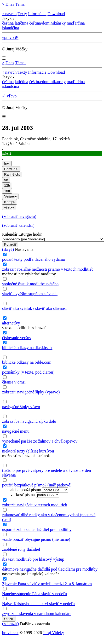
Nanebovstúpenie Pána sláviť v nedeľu (34, 594)
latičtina (21, 23)
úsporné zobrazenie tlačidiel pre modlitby (37, 529)
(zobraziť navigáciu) (19, 216)
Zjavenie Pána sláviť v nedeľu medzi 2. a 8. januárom (47, 584)
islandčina (11, 28)
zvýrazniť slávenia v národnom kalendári (36, 614)
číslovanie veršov (17, 338)
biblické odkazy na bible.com (27, 362)
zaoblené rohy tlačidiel (21, 549)
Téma (20, 4)
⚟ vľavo (9, 96)
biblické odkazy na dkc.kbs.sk (27, 348)
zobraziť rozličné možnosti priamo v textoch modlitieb (48, 269)
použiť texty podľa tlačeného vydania (33, 259)
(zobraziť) (11, 624)
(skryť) (8, 249)
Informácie (37, 14)
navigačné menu (16, 431)
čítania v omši (14, 382)
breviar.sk (10, 633)
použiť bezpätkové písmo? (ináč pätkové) (37, 485)
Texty (22, 14)
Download (56, 14)
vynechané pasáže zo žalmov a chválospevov (40, 441)
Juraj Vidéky (53, 633)
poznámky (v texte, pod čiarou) (28, 372)
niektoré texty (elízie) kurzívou (28, 451)
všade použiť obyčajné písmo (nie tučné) (36, 539)
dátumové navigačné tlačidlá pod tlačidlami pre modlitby (50, 569)
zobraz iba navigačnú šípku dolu (29, 421)
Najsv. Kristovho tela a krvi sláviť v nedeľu (38, 604)
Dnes (10, 4)
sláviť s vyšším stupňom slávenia (30, 294)
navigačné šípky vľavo (21, 407)
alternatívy (11, 323)
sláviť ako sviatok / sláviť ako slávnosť (35, 308)
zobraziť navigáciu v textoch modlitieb (35, 505)
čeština (8, 23)
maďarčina (76, 23)
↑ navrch (9, 14)
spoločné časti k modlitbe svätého (30, 284)
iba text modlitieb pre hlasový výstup (33, 559)
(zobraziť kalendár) (18, 225)
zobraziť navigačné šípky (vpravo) (31, 392)
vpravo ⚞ (10, 37)
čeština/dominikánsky (48, 23)
